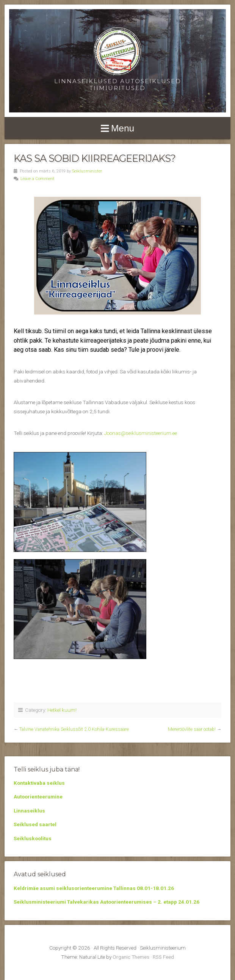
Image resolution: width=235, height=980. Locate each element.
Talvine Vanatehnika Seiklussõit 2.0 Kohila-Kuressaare (74, 729)
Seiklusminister (87, 171)
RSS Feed (163, 957)
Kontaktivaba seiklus (39, 783)
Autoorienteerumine (38, 797)
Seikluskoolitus (33, 838)
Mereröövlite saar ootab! (192, 729)
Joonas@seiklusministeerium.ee (141, 433)
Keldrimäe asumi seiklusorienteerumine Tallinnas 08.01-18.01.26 (94, 888)
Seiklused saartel (35, 824)
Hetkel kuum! (62, 710)
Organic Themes (131, 957)
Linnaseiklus (29, 811)
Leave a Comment (38, 179)
